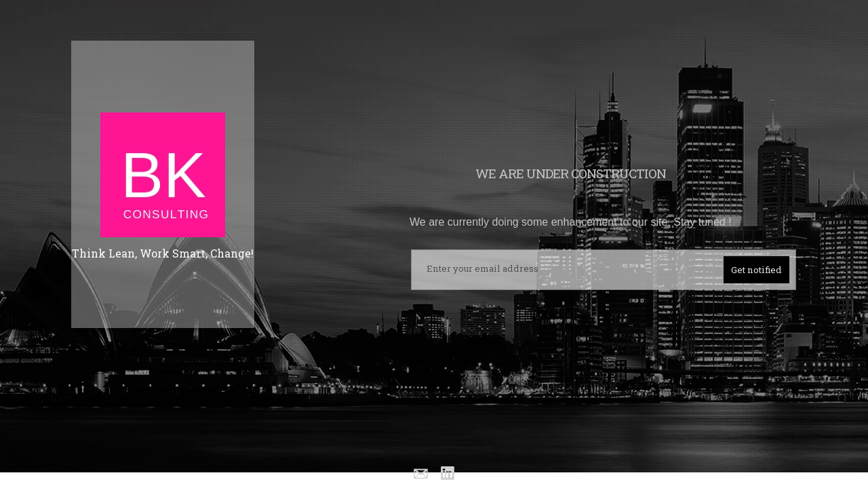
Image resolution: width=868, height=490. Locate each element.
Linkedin (448, 474)
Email (420, 474)
